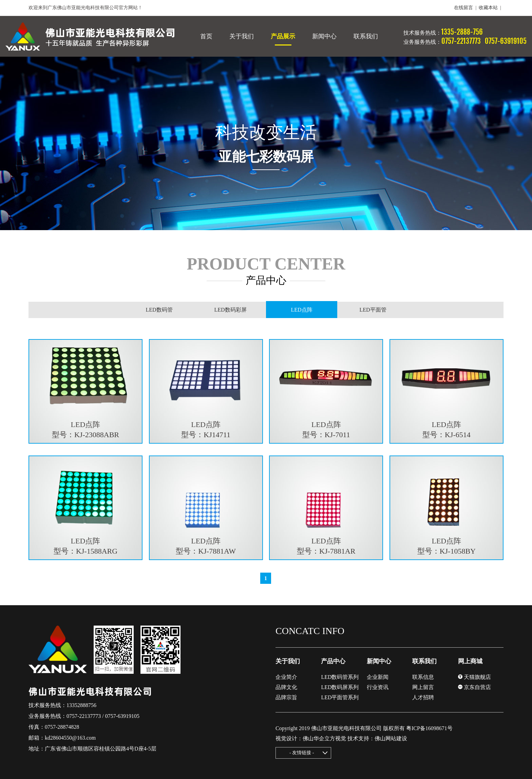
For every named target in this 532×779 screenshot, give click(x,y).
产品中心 (333, 661)
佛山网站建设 (391, 738)
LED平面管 (373, 310)
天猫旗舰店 (474, 677)
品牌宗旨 (286, 697)
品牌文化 (286, 687)
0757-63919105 (122, 716)
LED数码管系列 (340, 677)
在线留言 (463, 8)
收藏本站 (488, 8)
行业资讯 (378, 687)
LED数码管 (159, 310)
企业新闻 (378, 677)
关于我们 (288, 661)
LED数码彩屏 (230, 310)
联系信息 (423, 677)
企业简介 (286, 677)
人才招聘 (423, 697)
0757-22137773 (84, 716)
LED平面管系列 (340, 697)
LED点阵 (302, 310)
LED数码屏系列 (340, 687)
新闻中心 (379, 661)
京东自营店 (474, 687)
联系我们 (424, 661)
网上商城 (470, 661)
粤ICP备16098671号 (429, 728)
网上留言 (423, 687)
